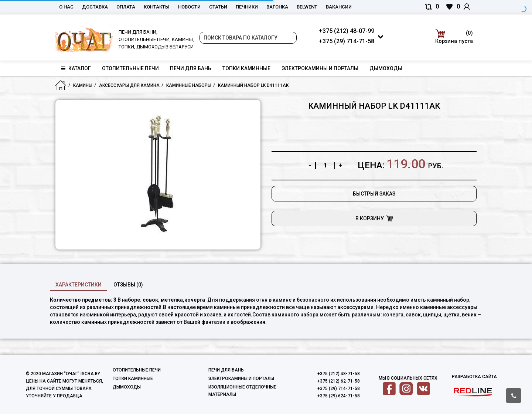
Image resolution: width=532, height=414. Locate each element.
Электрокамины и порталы (320, 68)
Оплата (126, 7)
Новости (189, 7)
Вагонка (277, 7)
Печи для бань (191, 68)
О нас (66, 7)
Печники (247, 7)
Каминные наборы (189, 85)
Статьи (218, 7)
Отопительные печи (130, 68)
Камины (83, 85)
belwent (307, 7)
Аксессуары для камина (129, 85)
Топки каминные (246, 68)
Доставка (95, 7)
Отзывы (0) (128, 285)
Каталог (76, 68)
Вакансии (339, 7)
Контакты (157, 7)
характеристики (79, 285)
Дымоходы (386, 68)
